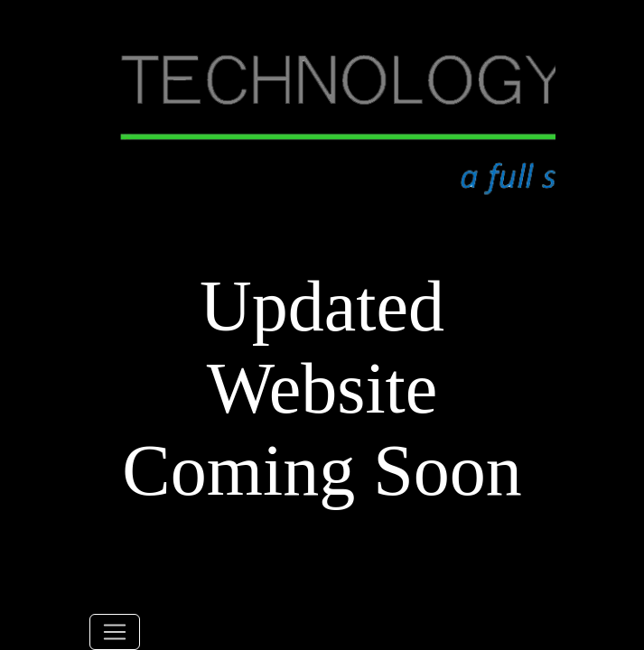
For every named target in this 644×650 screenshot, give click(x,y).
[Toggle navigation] (115, 632)
